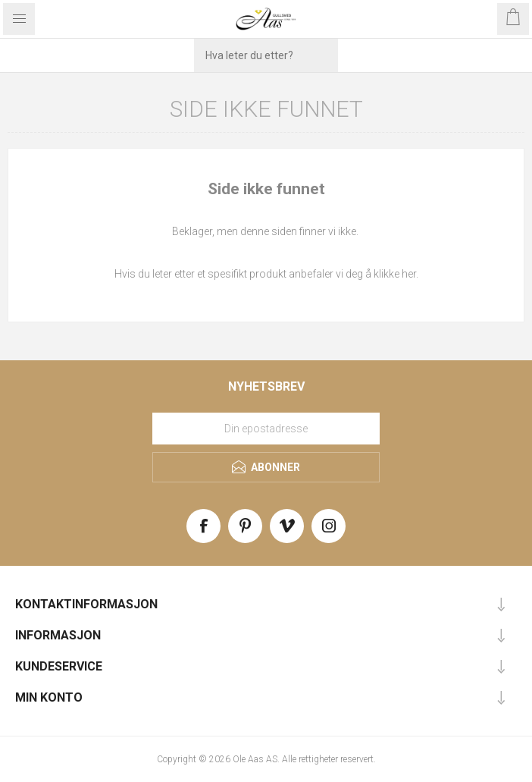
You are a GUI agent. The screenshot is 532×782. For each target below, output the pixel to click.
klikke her (395, 274)
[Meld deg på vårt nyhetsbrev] (266, 429)
